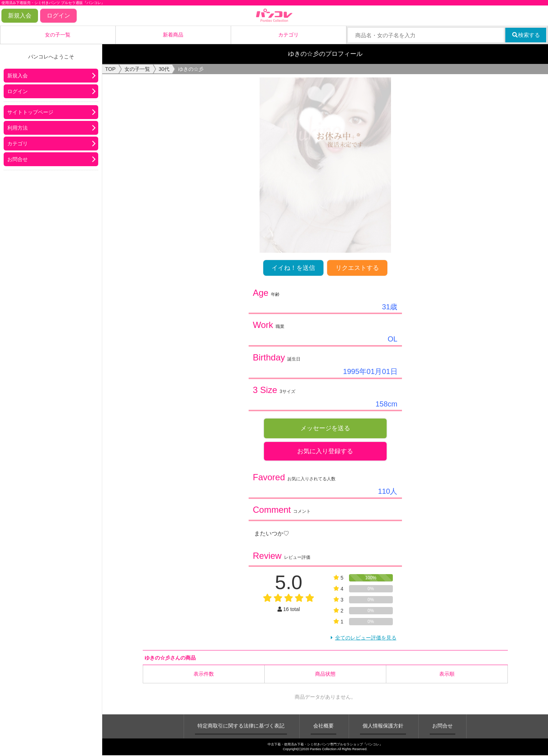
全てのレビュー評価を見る (366, 639)
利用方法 (18, 128)
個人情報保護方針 (383, 727)
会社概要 (323, 727)
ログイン (58, 16)
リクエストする (357, 268)
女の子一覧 (58, 35)
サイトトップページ (30, 112)
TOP (110, 69)
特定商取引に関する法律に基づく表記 (241, 727)
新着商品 (173, 35)
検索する (526, 35)
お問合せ (18, 159)
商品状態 (325, 675)
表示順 (447, 675)
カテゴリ (288, 35)
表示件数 (204, 675)
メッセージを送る (325, 428)
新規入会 (20, 16)
